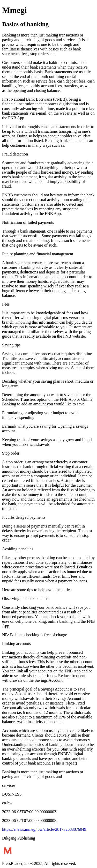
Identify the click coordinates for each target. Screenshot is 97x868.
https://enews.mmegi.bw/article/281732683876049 (44, 829)
